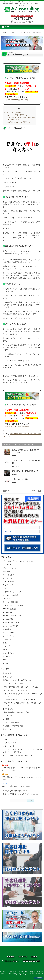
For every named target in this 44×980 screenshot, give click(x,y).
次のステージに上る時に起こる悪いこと (18, 755)
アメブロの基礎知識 (10, 602)
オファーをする (9, 746)
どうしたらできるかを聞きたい (18, 122)
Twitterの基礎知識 (10, 609)
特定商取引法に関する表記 (13, 726)
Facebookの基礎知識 (11, 595)
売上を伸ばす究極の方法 (16, 791)
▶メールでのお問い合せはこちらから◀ (22, 23)
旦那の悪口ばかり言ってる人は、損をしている (22, 778)
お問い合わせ (8, 709)
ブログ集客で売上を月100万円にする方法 (19, 32)
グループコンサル (10, 646)
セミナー (6, 643)
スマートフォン (9, 653)
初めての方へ (8, 677)
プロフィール (8, 716)
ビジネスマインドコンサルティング (17, 690)
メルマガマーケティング (12, 592)
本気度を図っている (15, 120)
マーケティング (9, 575)
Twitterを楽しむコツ (10, 612)
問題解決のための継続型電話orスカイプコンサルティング (23, 704)
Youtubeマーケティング (12, 622)
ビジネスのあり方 (10, 568)
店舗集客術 (7, 629)
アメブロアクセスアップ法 (13, 605)
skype (5, 660)
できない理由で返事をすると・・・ (20, 115)
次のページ (35, 491)
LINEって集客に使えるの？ (16, 786)
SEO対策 (6, 571)
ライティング (8, 585)
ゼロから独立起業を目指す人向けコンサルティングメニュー (23, 695)
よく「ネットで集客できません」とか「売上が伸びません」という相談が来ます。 (23, 751)
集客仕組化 (7, 673)
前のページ (9, 491)
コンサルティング (10, 636)
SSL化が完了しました (11, 739)
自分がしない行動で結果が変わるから (21, 117)
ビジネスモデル (9, 633)
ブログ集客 (7, 565)
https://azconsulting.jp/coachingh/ (17, 100)
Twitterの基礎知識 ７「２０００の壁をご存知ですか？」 (21, 769)
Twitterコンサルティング (12, 616)
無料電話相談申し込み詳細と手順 (16, 712)
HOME (5, 32)
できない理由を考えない (13, 113)
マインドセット (10, 436)
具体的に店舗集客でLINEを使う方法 (20, 794)
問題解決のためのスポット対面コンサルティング (22, 700)
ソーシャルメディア (10, 626)
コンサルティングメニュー (13, 683)
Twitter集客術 (8, 619)
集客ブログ (7, 729)
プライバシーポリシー (11, 722)
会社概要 (6, 719)
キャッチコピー (9, 578)
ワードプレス (8, 588)
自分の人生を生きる (10, 743)
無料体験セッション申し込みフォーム (17, 680)
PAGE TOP (39, 978)
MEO (5, 650)
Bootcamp (7, 656)
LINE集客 (6, 599)
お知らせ (6, 663)
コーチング (7, 639)
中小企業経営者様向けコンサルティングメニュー (22, 687)
